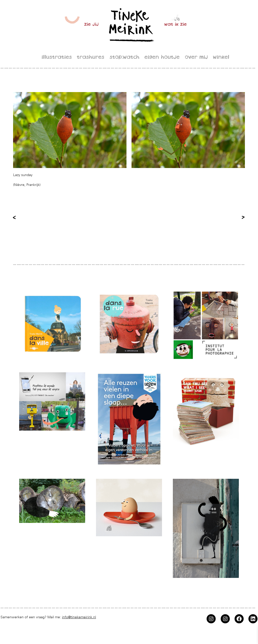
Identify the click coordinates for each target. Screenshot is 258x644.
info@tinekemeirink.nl (79, 617)
